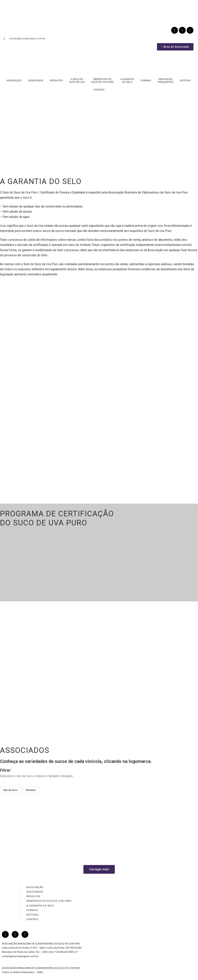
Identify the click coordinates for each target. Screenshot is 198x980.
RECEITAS (157, 700)
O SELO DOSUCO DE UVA (77, 81)
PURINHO (146, 81)
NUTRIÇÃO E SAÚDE (165, 676)
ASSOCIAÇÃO (14, 81)
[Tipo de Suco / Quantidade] (10, 790)
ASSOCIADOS (36, 81)
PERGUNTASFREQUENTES (165, 81)
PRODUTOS (56, 81)
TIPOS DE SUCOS (163, 684)
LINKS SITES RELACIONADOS (172, 724)
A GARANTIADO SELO (127, 81)
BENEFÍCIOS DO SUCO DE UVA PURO (49, 901)
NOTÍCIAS (185, 81)
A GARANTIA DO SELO (40, 906)
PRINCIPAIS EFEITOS (166, 668)
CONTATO (99, 90)
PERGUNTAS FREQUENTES (169, 708)
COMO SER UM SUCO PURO (170, 692)
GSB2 (40, 972)
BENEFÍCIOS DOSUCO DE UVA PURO (103, 81)
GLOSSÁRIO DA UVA (165, 716)
